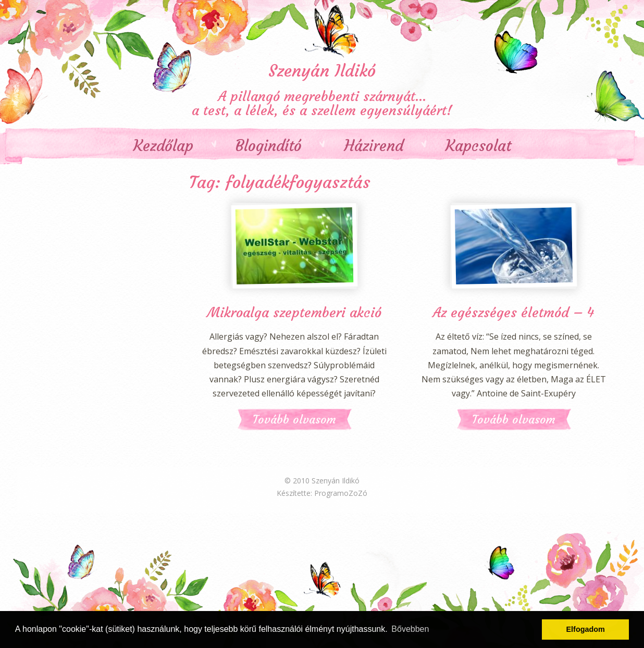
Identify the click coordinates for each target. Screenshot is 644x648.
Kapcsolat (478, 146)
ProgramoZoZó (341, 493)
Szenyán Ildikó (322, 71)
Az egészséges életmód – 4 (513, 313)
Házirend (374, 146)
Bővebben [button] (410, 629)
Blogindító (269, 146)
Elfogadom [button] (586, 629)
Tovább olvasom (294, 420)
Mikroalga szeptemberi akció (294, 313)
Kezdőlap (163, 146)
